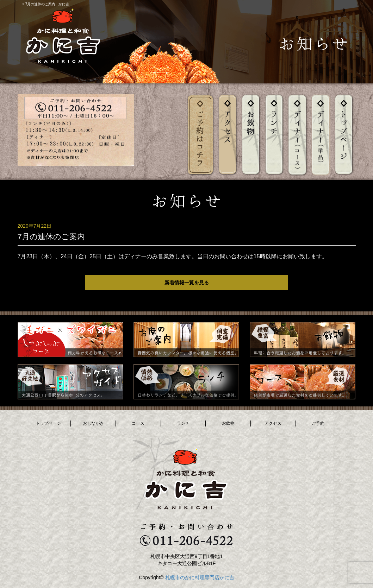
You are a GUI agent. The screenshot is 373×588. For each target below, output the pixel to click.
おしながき (93, 423)
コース (138, 423)
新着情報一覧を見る (187, 283)
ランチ (183, 423)
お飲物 (228, 423)
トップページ (48, 423)
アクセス (273, 423)
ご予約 (318, 423)
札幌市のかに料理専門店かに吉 (200, 577)
